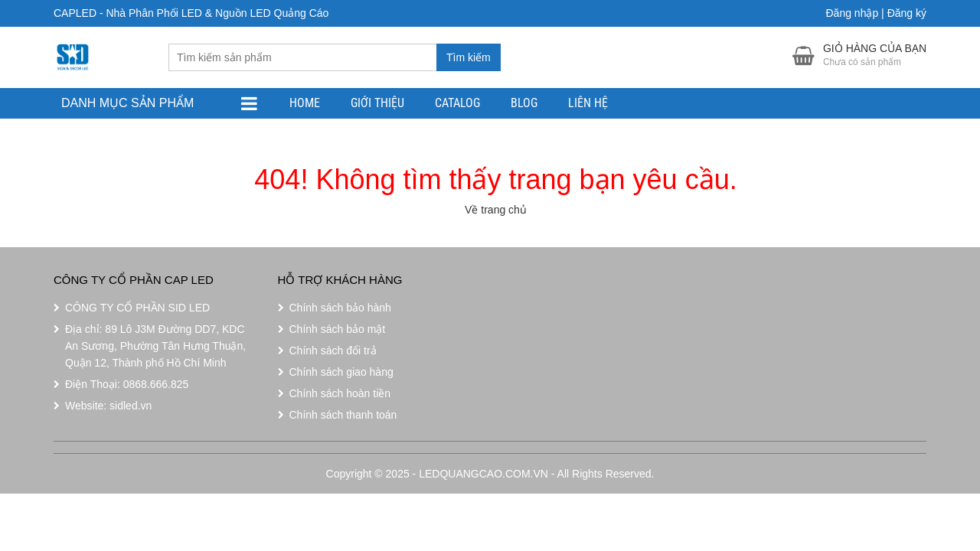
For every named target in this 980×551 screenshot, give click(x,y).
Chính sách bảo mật (338, 329)
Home (305, 103)
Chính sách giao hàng (341, 372)
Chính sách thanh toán (343, 415)
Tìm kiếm (469, 57)
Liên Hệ (588, 103)
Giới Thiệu (377, 103)
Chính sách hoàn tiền (340, 393)
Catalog (457, 103)
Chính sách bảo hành (340, 308)
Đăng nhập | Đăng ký (877, 13)
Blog (524, 103)
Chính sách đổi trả (333, 350)
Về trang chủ (496, 210)
